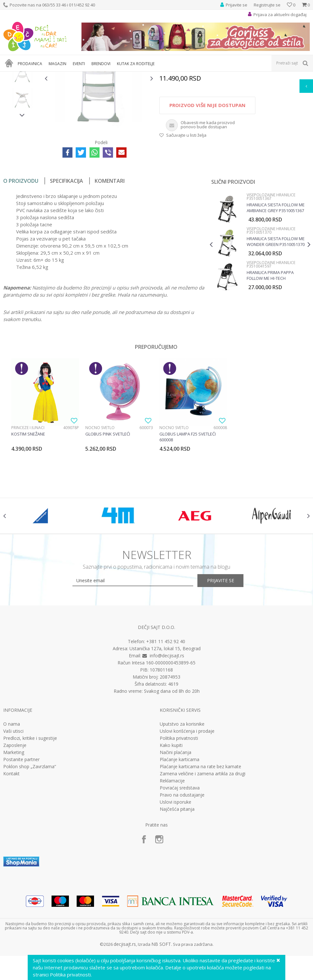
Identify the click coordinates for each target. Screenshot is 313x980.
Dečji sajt (11, 76)
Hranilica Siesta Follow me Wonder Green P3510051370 (275, 317)
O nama (12, 805)
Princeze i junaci (28, 503)
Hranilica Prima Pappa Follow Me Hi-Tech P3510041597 (270, 351)
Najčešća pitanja (177, 890)
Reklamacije (172, 862)
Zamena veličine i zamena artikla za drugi (203, 855)
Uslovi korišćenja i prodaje (187, 812)
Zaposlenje (15, 827)
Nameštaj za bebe (91, 76)
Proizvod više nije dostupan (207, 181)
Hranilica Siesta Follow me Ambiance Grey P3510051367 (275, 283)
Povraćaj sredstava (180, 869)
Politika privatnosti (179, 819)
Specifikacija (66, 256)
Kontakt (11, 855)
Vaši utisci (13, 812)
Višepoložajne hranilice (208, 76)
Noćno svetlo (100, 503)
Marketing (14, 834)
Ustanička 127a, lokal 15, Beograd (165, 730)
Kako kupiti (171, 827)
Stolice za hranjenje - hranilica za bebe (147, 76)
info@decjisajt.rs (167, 737)
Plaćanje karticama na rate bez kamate (200, 848)
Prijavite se (227, 662)
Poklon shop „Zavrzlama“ (30, 848)
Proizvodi (33, 76)
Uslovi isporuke (175, 883)
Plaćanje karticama (180, 841)
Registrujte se (267, 5)
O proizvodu (21, 256)
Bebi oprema (58, 76)
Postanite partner (21, 841)
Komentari (110, 256)
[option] (22, 122)
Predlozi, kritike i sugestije (30, 819)
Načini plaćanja (175, 834)
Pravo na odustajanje (182, 876)
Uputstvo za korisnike (182, 805)
